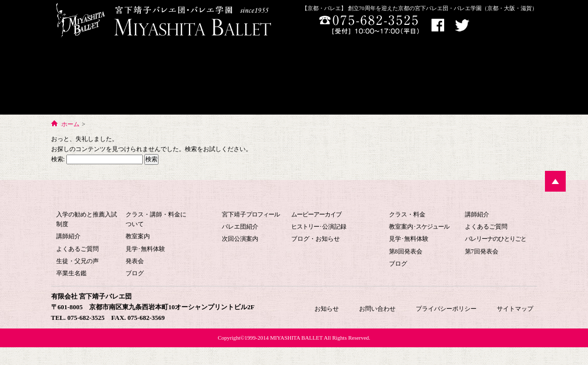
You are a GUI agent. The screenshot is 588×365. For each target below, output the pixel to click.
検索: (58, 159)
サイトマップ (515, 309)
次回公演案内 (240, 239)
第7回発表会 (482, 251)
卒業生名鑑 (71, 273)
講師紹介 (68, 236)
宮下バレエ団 (286, 197)
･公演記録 (319, 227)
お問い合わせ (444, 78)
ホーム (70, 124)
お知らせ (508, 78)
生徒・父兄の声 (77, 261)
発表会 (135, 261)
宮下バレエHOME (291, 68)
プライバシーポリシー (446, 309)
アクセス (493, 26)
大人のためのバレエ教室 (373, 78)
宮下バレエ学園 (100, 78)
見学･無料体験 (145, 249)
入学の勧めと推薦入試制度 (87, 219)
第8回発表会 (406, 251)
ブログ (135, 273)
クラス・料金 (407, 214)
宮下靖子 (251, 214)
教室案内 (138, 236)
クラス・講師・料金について (156, 219)
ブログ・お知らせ (316, 239)
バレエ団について (198, 78)
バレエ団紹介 (240, 227)
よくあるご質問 (77, 249)
